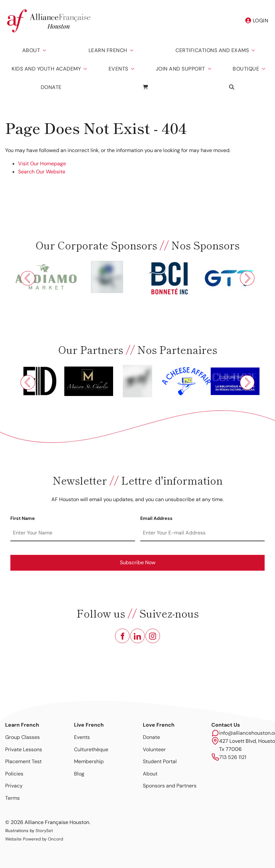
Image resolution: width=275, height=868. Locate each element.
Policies (14, 774)
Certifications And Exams (212, 50)
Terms (12, 798)
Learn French (108, 50)
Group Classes (22, 737)
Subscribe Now (138, 562)
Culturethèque (91, 749)
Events (118, 69)
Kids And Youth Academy (46, 69)
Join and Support (180, 69)
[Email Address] (203, 533)
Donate (51, 87)
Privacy (14, 786)
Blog (79, 774)
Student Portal (160, 761)
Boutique (246, 69)
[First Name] (73, 533)
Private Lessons (24, 749)
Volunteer (154, 749)
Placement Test (23, 761)
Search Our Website (42, 172)
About (31, 50)
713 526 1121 (233, 757)
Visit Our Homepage (42, 164)
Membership (89, 761)
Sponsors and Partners (170, 786)
